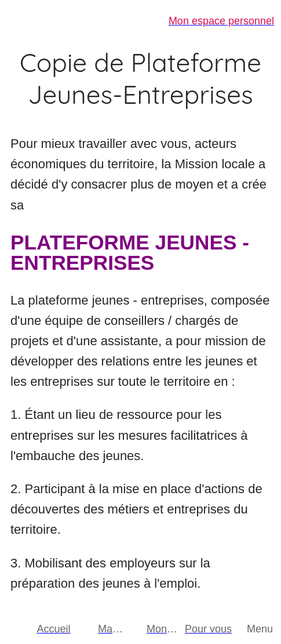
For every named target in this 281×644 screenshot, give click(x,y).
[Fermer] (21, 21)
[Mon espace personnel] (207, 21)
